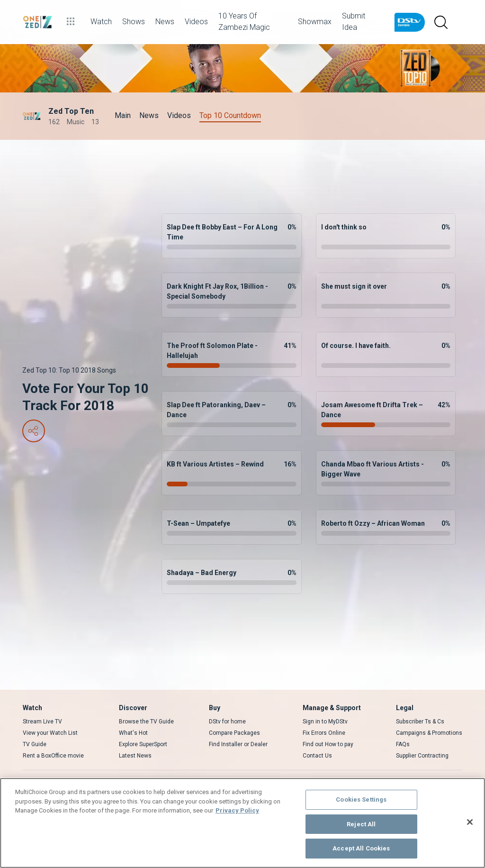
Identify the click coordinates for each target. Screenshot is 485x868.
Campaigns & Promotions (429, 733)
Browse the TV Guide (146, 722)
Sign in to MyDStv (325, 722)
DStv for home (227, 722)
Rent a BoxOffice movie (53, 756)
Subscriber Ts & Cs (420, 722)
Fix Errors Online (324, 733)
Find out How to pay (328, 744)
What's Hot (133, 733)
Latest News (135, 756)
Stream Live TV (42, 722)
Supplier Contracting (422, 756)
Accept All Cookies (361, 848)
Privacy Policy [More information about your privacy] (237, 810)
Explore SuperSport (143, 744)
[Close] (470, 822)
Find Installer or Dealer (238, 744)
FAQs (403, 744)
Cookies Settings (361, 799)
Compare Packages (234, 733)
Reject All (361, 824)
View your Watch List (50, 733)
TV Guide (35, 744)
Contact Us (317, 756)
